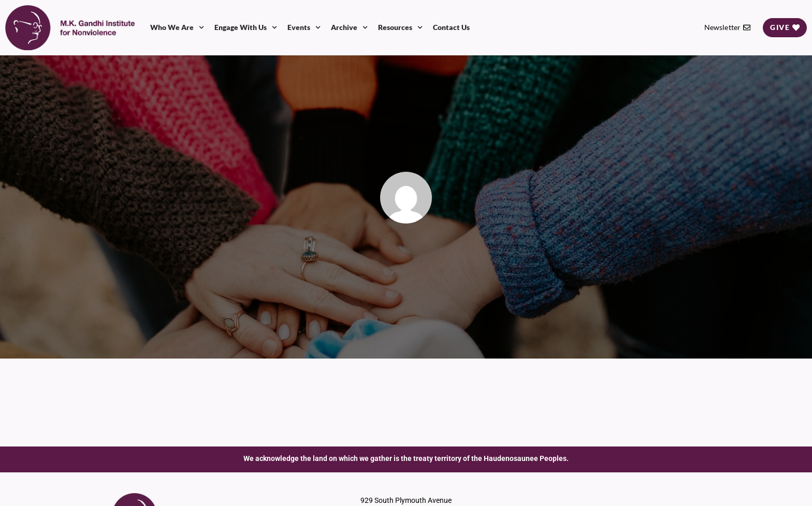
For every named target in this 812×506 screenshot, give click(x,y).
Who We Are (177, 27)
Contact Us (451, 27)
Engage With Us (246, 27)
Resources (400, 27)
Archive (349, 27)
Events (304, 27)
